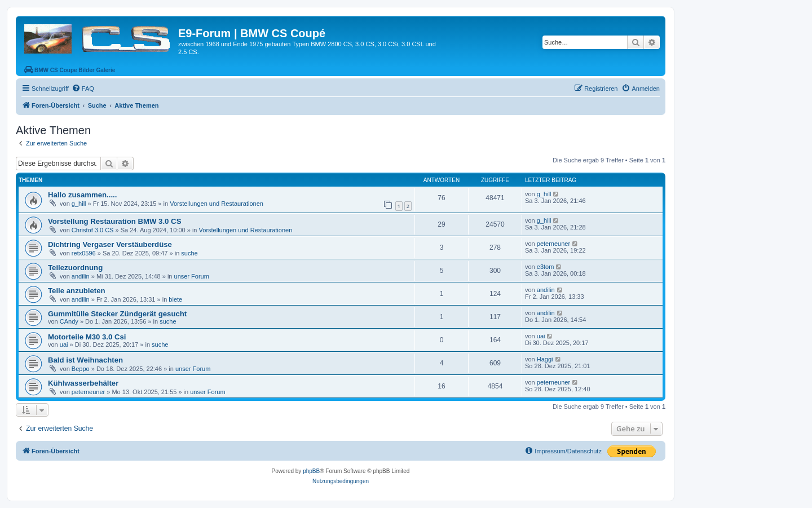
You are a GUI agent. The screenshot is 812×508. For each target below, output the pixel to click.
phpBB (311, 471)
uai (64, 344)
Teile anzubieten (77, 291)
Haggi (545, 359)
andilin (81, 276)
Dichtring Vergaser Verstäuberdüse (110, 244)
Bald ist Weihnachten (85, 360)
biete (175, 299)
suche (189, 253)
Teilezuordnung (75, 268)
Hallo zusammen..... (82, 195)
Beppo (81, 369)
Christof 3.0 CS (93, 230)
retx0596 (84, 253)
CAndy (69, 321)
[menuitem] (83, 89)
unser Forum (192, 276)
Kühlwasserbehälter (83, 383)
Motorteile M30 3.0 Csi (87, 337)
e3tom (546, 267)
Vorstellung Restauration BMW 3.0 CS (114, 221)
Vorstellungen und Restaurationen (217, 204)
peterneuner (553, 244)
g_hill (79, 204)
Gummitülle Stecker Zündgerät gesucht (117, 314)
